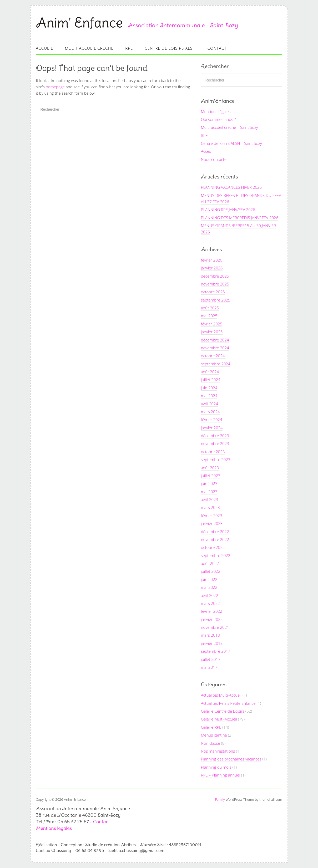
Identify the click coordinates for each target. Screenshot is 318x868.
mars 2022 (210, 603)
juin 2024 (209, 388)
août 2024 (210, 372)
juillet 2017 (211, 659)
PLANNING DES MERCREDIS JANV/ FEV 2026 (240, 218)
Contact (217, 48)
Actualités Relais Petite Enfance (228, 703)
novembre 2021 (215, 627)
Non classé (211, 743)
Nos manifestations (218, 751)
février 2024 (212, 420)
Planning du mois (216, 767)
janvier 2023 (212, 523)
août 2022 (210, 563)
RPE (129, 48)
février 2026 (212, 260)
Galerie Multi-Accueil (219, 719)
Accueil (45, 48)
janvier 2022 (212, 619)
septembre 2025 (216, 300)
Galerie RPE (211, 727)
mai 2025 (209, 316)
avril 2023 (210, 499)
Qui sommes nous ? (218, 119)
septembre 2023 (216, 459)
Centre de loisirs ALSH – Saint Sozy (231, 143)
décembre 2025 (215, 276)
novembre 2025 (215, 284)
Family (220, 799)
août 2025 (210, 308)
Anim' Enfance (79, 23)
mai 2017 (209, 667)
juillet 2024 (211, 380)
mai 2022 (209, 587)
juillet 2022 (211, 571)
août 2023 (210, 468)
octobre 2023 (213, 452)
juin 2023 (209, 483)
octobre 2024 (213, 356)
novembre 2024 (215, 348)
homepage (55, 87)
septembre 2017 (216, 651)
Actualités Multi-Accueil (221, 695)
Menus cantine (214, 735)
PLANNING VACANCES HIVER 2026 (231, 187)
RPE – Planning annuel (221, 775)
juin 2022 (209, 579)
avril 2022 (210, 595)
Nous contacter (214, 159)
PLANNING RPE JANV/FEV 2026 (228, 210)
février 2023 (212, 515)
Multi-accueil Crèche (89, 48)
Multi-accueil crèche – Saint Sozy (229, 127)
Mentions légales (216, 111)
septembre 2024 (216, 364)
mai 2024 (209, 396)
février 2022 (212, 611)
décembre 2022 (215, 532)
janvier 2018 (212, 643)
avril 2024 (210, 404)
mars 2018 (210, 635)
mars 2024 (210, 412)
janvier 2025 (212, 332)
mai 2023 (209, 492)
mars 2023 (210, 507)
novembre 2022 (215, 539)
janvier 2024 (212, 428)
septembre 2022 (216, 555)
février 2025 (212, 324)
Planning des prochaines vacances (231, 759)
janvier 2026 (212, 268)
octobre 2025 (213, 292)
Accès (206, 151)
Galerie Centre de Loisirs (223, 711)
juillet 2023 (211, 476)
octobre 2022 (213, 547)
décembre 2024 (215, 340)
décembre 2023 (215, 436)
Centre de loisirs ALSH (170, 48)
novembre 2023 (215, 443)
